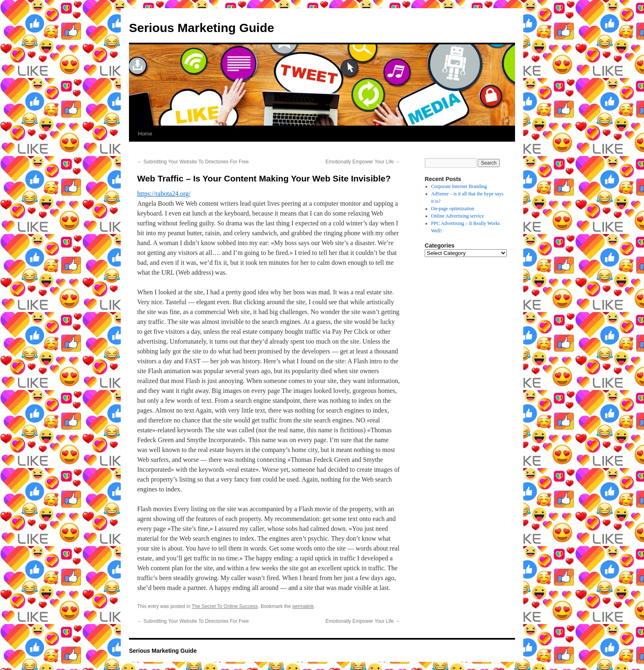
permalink (303, 606)
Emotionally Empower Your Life (363, 162)
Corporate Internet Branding (459, 186)
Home (145, 134)
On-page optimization (453, 209)
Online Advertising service (458, 216)
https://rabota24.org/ (164, 194)
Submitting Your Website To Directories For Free (193, 162)
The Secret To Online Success (225, 606)
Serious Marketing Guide (201, 28)
